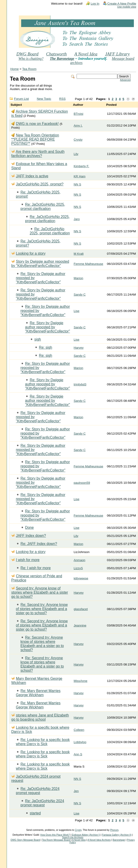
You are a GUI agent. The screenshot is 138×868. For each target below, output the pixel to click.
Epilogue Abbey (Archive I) (86, 835)
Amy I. (78, 126)
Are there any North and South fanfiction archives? (38, 154)
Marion (78, 278)
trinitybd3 (80, 384)
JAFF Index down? (31, 536)
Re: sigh (45, 347)
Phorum (114, 830)
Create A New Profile (122, 4)
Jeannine (80, 625)
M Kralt (79, 254)
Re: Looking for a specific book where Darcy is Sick (43, 742)
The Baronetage (62, 59)
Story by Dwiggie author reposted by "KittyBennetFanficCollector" (40, 264)
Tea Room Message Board (56, 840)
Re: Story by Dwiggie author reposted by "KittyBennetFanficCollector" (47, 327)
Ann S (78, 754)
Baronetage (119, 840)
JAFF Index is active (32, 176)
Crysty (78, 140)
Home (14, 69)
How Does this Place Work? (55, 835)
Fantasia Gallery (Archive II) (117, 835)
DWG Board (27, 54)
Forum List (21, 99)
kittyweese (81, 578)
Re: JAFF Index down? (39, 544)
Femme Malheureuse (88, 264)
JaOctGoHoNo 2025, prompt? (40, 184)
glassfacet (81, 609)
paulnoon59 (82, 483)
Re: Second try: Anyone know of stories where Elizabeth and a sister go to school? (42, 609)
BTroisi (78, 114)
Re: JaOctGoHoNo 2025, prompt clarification (43, 207)
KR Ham (79, 176)
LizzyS (78, 568)
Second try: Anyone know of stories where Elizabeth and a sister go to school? (40, 592)
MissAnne (80, 681)
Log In (95, 4)
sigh (38, 339)
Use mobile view (127, 7)
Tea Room (29, 69)
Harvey (79, 348)
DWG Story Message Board (25, 840)
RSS (62, 99)
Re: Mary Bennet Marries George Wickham (38, 693)
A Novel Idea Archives (99, 840)
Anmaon (79, 560)
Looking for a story (31, 253)
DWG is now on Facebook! (37, 124)
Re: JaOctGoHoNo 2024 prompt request (38, 791)
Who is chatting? (31, 59)
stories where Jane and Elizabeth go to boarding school (40, 717)
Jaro (77, 219)
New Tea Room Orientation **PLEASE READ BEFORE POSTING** (35, 139)
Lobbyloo (80, 742)
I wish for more (28, 560)
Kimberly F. (81, 166)
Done (29, 528)
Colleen (79, 730)
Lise (76, 311)
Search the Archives (73, 837)
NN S (77, 184)
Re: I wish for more (36, 568)
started (35, 813)
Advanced (125, 80)
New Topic (44, 99)
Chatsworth (57, 54)
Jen (76, 791)
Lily (76, 154)
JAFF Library (117, 54)
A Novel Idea (86, 54)
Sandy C (80, 295)
